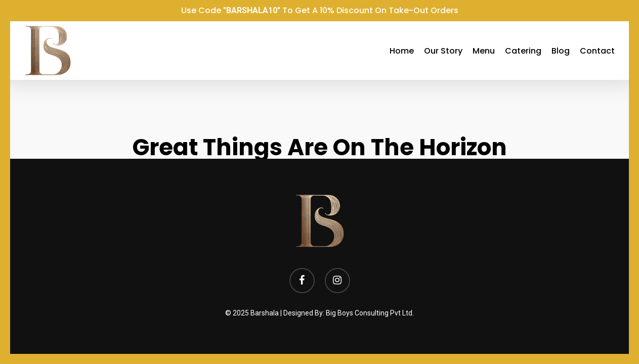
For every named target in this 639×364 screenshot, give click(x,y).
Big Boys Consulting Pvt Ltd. (370, 313)
